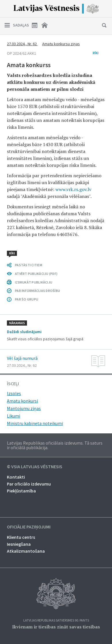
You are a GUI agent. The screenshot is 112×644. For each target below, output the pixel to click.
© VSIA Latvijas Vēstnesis (35, 467)
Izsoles (14, 393)
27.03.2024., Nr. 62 (22, 44)
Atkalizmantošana (26, 551)
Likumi (13, 416)
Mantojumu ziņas (24, 408)
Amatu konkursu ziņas (61, 44)
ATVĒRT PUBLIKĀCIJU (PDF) (36, 274)
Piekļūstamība (21, 491)
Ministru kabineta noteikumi (35, 423)
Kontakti (16, 477)
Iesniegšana (19, 544)
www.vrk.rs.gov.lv (73, 189)
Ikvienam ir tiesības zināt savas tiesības (56, 627)
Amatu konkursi (22, 401)
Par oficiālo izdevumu (29, 484)
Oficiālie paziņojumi (29, 527)
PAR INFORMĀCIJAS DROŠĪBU (37, 291)
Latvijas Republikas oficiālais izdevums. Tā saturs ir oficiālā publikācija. (55, 445)
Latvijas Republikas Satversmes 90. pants (56, 621)
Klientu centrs (21, 537)
